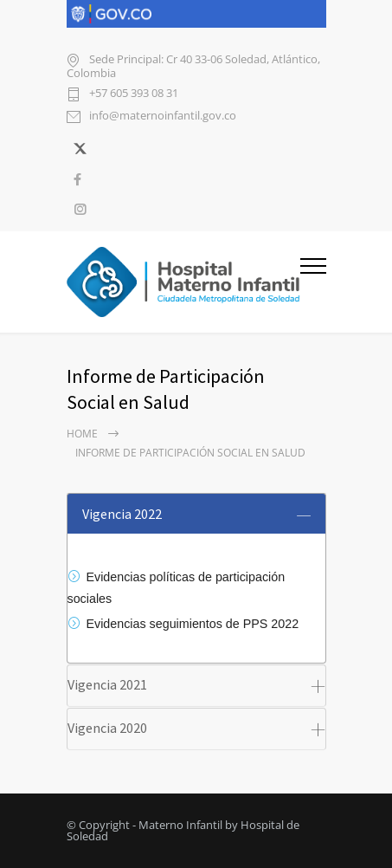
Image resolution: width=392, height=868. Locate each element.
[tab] (196, 514)
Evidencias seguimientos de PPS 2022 (193, 624)
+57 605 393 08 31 (134, 94)
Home (82, 434)
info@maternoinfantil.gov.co (163, 117)
